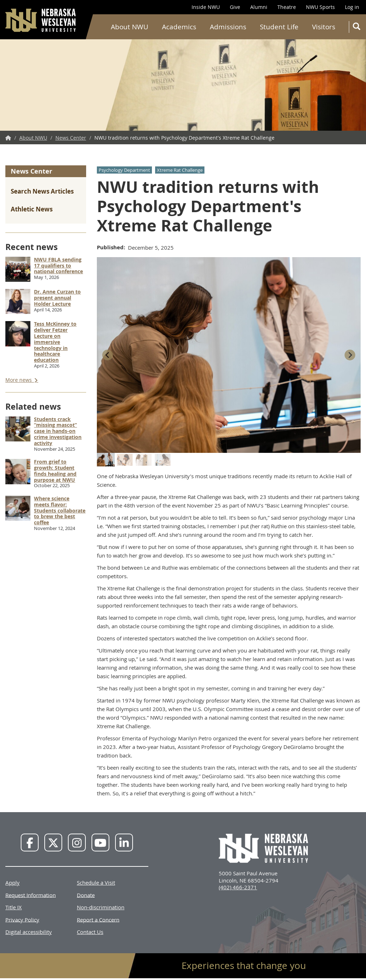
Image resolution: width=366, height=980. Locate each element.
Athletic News (32, 209)
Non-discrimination (101, 907)
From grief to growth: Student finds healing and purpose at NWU (55, 471)
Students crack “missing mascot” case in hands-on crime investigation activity (58, 431)
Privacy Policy (22, 919)
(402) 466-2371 (238, 887)
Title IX (14, 907)
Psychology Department (124, 170)
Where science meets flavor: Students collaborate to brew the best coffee (60, 510)
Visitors (324, 27)
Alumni (259, 7)
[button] (106, 460)
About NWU (130, 27)
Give (235, 7)
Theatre (287, 7)
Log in (352, 7)
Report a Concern (98, 919)
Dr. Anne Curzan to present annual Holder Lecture (57, 298)
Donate (86, 895)
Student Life (279, 27)
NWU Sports (320, 7)
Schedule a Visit (96, 882)
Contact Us (90, 932)
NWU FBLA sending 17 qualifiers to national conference (58, 266)
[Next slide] (350, 355)
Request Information (31, 895)
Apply (13, 882)
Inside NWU (206, 7)
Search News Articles (42, 191)
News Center (71, 138)
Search (358, 28)
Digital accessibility (29, 932)
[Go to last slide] (108, 355)
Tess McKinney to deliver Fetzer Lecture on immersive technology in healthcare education (55, 342)
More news (19, 380)
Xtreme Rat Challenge (180, 170)
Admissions (228, 27)
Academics (179, 27)
